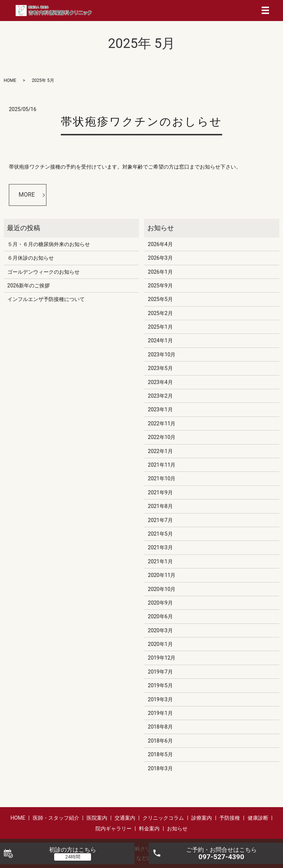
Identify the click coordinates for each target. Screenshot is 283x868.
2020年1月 (160, 644)
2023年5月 (160, 368)
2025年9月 (160, 286)
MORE (27, 195)
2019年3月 (160, 699)
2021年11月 (162, 465)
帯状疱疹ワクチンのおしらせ (141, 122)
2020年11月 (162, 575)
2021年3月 (160, 547)
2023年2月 (160, 396)
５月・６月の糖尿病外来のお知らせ (49, 244)
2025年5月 (160, 299)
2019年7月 (160, 672)
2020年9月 (160, 603)
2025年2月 (160, 313)
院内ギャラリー (113, 829)
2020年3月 (160, 630)
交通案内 (125, 818)
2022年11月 (162, 423)
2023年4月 (160, 382)
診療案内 (202, 818)
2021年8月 (160, 506)
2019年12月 (162, 658)
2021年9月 (160, 492)
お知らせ (177, 829)
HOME (10, 80)
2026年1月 (160, 272)
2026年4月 (160, 244)
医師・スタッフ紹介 (56, 818)
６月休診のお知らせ (31, 258)
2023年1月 (160, 409)
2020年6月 (160, 616)
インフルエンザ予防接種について (46, 299)
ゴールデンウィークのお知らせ (43, 272)
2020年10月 (162, 589)
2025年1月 (160, 327)
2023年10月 (162, 355)
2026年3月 (160, 258)
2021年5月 (160, 534)
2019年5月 (160, 685)
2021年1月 (160, 561)
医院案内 (97, 818)
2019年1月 (160, 713)
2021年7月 (160, 520)
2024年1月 (160, 340)
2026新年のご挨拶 (29, 286)
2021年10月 (162, 478)
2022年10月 (162, 437)
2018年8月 (160, 727)
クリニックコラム (163, 818)
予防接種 (230, 818)
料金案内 (149, 829)
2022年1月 (160, 451)
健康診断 (258, 818)
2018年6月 (160, 741)
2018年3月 (160, 768)
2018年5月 (160, 754)
